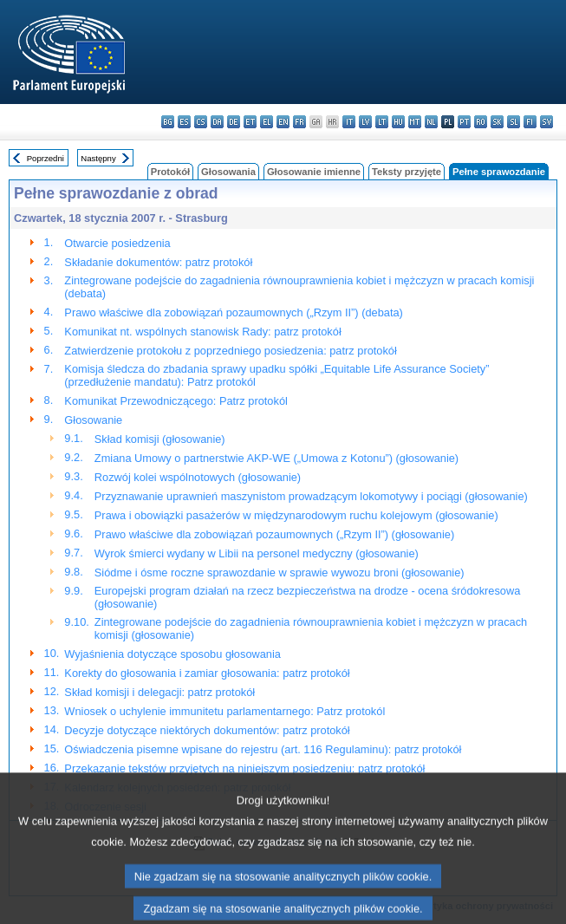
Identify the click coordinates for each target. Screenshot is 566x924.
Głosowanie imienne (314, 172)
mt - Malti (415, 122)
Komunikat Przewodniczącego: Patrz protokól (176, 401)
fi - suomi (530, 122)
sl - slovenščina (514, 122)
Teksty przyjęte (407, 172)
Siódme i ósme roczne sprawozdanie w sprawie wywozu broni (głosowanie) (280, 573)
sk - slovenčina (497, 122)
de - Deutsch (234, 122)
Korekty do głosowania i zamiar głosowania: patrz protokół (207, 673)
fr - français (299, 122)
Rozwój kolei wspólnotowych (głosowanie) (198, 477)
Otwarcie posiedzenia (117, 243)
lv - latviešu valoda (365, 122)
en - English (283, 122)
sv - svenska (546, 122)
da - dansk (217, 122)
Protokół (170, 172)
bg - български (168, 122)
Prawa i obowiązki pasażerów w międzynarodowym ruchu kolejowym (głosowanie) (296, 515)
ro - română (481, 122)
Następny (98, 158)
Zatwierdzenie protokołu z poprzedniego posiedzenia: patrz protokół (230, 351)
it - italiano (349, 122)
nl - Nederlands (431, 122)
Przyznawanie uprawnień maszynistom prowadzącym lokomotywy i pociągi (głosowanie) (311, 496)
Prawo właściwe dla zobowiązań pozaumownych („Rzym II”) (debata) (233, 312)
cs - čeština (201, 122)
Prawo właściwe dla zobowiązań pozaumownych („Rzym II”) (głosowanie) (274, 534)
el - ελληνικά (267, 122)
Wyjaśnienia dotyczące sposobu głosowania (172, 654)
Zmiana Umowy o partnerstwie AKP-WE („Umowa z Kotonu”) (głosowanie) (276, 458)
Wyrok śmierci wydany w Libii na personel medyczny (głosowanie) (257, 553)
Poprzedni (46, 158)
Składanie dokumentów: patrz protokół (158, 262)
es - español (184, 122)
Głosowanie (93, 420)
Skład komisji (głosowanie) (160, 439)
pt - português (464, 122)
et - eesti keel (250, 122)
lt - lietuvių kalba (382, 122)
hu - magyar (398, 122)
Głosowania (228, 172)
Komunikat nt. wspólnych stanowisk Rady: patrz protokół (202, 332)
